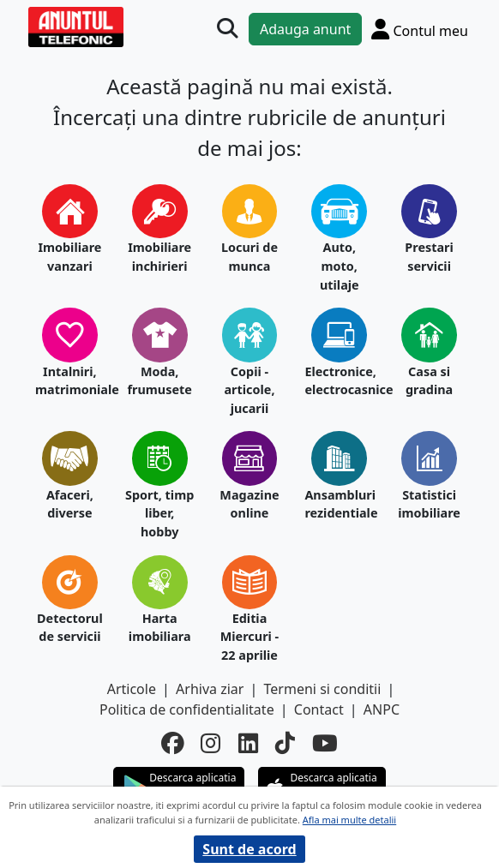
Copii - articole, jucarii (249, 390)
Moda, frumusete (159, 381)
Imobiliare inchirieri (159, 257)
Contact (319, 709)
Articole (132, 689)
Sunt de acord (249, 849)
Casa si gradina (429, 381)
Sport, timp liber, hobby (159, 513)
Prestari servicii (429, 257)
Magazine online (249, 504)
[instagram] (210, 744)
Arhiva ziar (210, 689)
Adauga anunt (305, 29)
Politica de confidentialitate (187, 709)
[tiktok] (285, 744)
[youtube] (325, 744)
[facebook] (172, 744)
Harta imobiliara (160, 628)
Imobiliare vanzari (69, 257)
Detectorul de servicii (70, 628)
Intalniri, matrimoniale (70, 381)
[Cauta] (227, 28)
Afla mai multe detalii (349, 820)
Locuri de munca (249, 257)
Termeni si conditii (323, 689)
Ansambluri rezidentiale (339, 504)
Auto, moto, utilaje (340, 266)
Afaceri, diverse (70, 504)
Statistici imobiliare (429, 504)
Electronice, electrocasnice (339, 381)
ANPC (382, 709)
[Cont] (420, 29)
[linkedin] (248, 744)
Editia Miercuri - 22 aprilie (249, 637)
